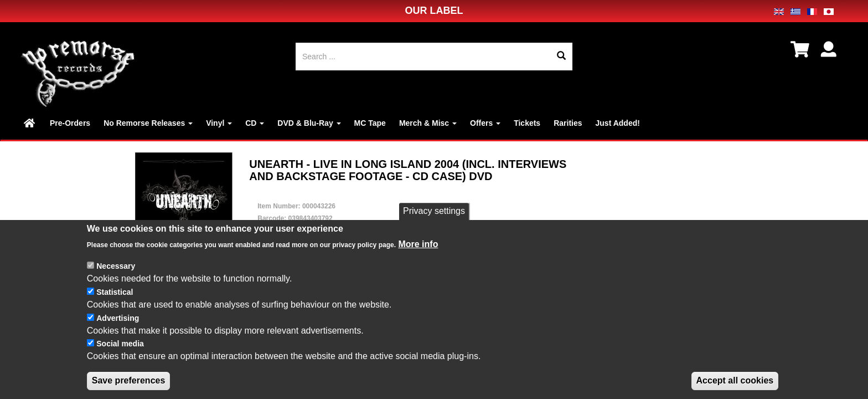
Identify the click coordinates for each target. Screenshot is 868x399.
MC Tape (370, 123)
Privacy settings (434, 213)
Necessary (116, 268)
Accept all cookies (735, 382)
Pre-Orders (70, 123)
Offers (485, 123)
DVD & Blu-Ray (309, 123)
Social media (120, 346)
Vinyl (219, 123)
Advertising (118, 320)
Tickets (527, 123)
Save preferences (129, 382)
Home (30, 123)
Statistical (115, 294)
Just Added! (618, 123)
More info (418, 246)
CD (255, 123)
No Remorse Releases (148, 123)
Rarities (568, 123)
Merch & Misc (428, 123)
